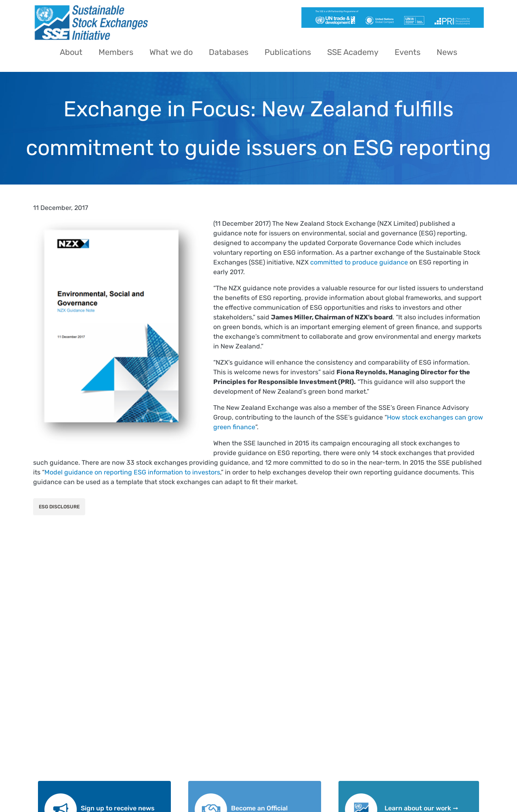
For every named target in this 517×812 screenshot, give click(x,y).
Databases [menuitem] (229, 52)
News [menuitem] (447, 52)
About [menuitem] (71, 52)
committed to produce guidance (359, 262)
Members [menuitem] (116, 52)
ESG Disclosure (59, 507)
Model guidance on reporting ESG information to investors (132, 472)
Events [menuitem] (408, 52)
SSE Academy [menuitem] (353, 52)
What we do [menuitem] (171, 52)
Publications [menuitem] (288, 52)
